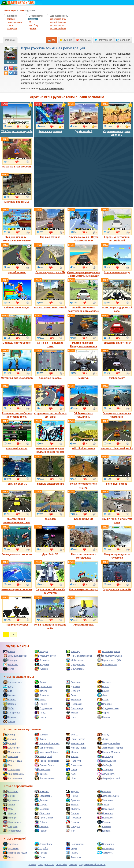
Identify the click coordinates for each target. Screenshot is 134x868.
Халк (71, 774)
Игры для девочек (15, 656)
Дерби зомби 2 (84, 118)
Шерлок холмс (45, 778)
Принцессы (106, 818)
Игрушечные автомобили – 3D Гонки (50, 401)
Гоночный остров (117, 470)
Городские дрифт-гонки (117, 329)
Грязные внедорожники (50, 470)
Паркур (41, 704)
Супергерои (12, 713)
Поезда (41, 853)
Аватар (9, 735)
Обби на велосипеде (17, 294)
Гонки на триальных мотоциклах (84, 542)
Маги (8, 809)
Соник (72, 769)
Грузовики (11, 848)
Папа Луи (73, 761)
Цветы (40, 717)
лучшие (68, 40)
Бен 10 (72, 735)
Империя (73, 691)
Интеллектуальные (110, 656)
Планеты (104, 704)
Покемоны (105, 813)
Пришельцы (12, 822)
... (8, 32)
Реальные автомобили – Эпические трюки (17, 401)
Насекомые (106, 809)
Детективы (11, 800)
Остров (9, 704)
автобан (11, 19)
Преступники (44, 818)
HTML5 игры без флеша (51, 89)
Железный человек (47, 743)
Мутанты (73, 809)
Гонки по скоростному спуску (84, 472)
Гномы (72, 796)
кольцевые (12, 28)
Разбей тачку (117, 364)
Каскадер (50, 505)
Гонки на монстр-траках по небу (50, 613)
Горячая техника (50, 223)
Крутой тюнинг (17, 259)
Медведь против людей (17, 329)
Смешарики (12, 769)
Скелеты (42, 826)
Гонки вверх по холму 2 (84, 576)
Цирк (71, 717)
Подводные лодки (15, 853)
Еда (8, 691)
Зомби (9, 805)
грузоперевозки (14, 22)
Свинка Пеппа (44, 765)
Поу (8, 765)
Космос (9, 695)
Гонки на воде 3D (17, 470)
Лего (71, 695)
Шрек (71, 778)
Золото (41, 691)
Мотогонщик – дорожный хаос (117, 296)
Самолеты (105, 853)
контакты (50, 865)
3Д (30, 22)
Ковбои (72, 805)
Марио (72, 752)
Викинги (104, 791)
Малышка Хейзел (46, 752)
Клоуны (41, 805)
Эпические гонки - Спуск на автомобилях (84, 225)
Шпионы (104, 831)
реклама (73, 865)
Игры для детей (45, 656)
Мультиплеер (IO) (109, 660)
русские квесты (57, 25)
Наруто (72, 756)
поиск (41, 865)
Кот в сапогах (44, 748)
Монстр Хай (43, 756)
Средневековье (108, 708)
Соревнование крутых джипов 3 (117, 119)
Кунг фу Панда (76, 748)
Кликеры (10, 660)
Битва (40, 682)
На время (11, 664)
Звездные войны (109, 743)
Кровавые (42, 660)
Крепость (42, 695)
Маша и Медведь (109, 752)
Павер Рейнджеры (47, 761)
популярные (105, 40)
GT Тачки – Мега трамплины (84, 401)
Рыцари (104, 822)
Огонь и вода (12, 761)
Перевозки (74, 704)
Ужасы (72, 713)
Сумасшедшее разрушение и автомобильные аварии (83, 260)
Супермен (105, 769)
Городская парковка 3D (117, 576)
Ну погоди (105, 756)
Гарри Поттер (75, 739)
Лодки (72, 848)
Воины (9, 796)
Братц (103, 735)
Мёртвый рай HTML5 (17, 188)
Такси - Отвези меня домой (50, 294)
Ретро (9, 669)
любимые (85, 40)
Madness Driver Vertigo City (117, 435)
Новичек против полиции (17, 576)
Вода (8, 686)
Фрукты (10, 717)
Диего (103, 739)
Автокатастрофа (84, 611)
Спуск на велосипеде (117, 259)
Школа (9, 721)
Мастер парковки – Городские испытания (84, 331)
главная (32, 865)
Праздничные (76, 664)
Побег (9, 708)
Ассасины (11, 791)
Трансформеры (14, 774)
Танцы (40, 713)
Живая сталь (75, 743)
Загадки (41, 651)
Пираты (72, 813)
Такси (9, 857)
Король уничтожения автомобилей (117, 225)
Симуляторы (75, 669)
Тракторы (73, 857)
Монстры (42, 809)
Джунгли (73, 686)
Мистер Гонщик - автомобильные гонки (17, 507)
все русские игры (58, 19)
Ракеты (72, 853)
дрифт (10, 25)
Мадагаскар (12, 752)
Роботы (41, 822)
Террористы (12, 831)
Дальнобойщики (108, 796)
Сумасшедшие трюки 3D (50, 259)
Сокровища (74, 708)
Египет (103, 686)
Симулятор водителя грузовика (117, 542)
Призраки (73, 818)
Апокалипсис (12, 682)
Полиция (10, 818)
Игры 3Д (73, 651)
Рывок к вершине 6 (50, 118)
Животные (105, 800)
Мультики (73, 699)
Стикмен (104, 826)
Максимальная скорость (17, 153)
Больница (74, 682)
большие (125, 40)
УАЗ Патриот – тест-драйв (17, 118)
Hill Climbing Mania (84, 435)
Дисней (9, 743)
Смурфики (42, 769)
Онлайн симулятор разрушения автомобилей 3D (83, 297)
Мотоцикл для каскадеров (17, 364)
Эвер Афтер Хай (109, 778)
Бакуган (41, 735)
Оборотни (42, 813)
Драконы (73, 800)
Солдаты (73, 826)
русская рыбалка (58, 28)
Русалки (73, 822)
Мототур (84, 364)
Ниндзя (9, 813)
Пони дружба (107, 761)
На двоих (42, 664)
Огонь (103, 699)
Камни (103, 691)
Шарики (104, 717)
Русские (41, 669)
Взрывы (104, 682)
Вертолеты (105, 844)
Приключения (107, 664)
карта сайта (61, 865)
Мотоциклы (106, 848)
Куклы (103, 805)
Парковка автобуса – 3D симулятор (50, 578)
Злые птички (12, 748)
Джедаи (41, 800)
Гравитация (43, 686)
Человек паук (13, 778)
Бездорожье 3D (84, 505)
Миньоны (10, 756)
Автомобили (43, 844)
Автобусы (11, 844)
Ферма (103, 713)
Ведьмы (73, 791)
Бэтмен (9, 739)
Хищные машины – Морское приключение (17, 225)
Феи (70, 831)
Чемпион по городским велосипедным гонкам (50, 437)
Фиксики (41, 774)
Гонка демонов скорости (17, 541)
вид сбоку (33, 25)
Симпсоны (74, 765)
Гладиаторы (43, 796)
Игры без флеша (109, 651)
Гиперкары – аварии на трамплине (117, 401)
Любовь (10, 699)
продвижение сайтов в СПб (92, 865)
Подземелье (43, 708)
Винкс (40, 739)
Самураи (10, 826)
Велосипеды (75, 844)
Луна (102, 695)
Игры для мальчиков (79, 656)
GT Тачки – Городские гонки (50, 331)
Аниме (9, 651)
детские (33, 28)
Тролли (41, 831)
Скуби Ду (105, 765)
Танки (40, 857)
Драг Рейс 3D (50, 541)
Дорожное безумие (50, 364)
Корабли (41, 848)
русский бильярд (58, 22)
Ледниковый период (110, 748)
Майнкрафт (74, 660)
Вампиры (42, 791)
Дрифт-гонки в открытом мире (117, 507)
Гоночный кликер (17, 435)
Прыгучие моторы (17, 611)
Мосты (40, 699)
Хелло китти (106, 774)
